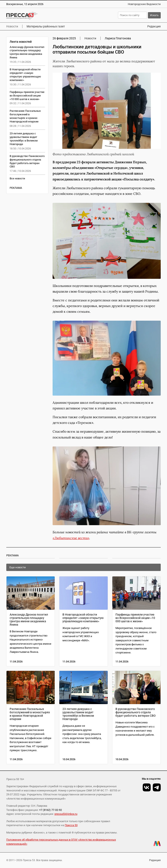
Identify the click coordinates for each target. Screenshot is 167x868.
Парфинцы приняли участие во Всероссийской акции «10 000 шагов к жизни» (27, 96)
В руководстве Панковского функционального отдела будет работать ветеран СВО (27, 161)
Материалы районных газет (46, 26)
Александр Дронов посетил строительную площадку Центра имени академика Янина (27, 52)
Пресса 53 (71, 825)
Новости (12, 26)
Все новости (17, 178)
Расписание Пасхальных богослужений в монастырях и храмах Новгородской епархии (25, 116)
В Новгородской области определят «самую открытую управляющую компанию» (25, 75)
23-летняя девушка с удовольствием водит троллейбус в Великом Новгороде (24, 139)
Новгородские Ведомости (144, 4)
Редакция (154, 26)
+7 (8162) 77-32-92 (50, 810)
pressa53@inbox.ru (66, 814)
